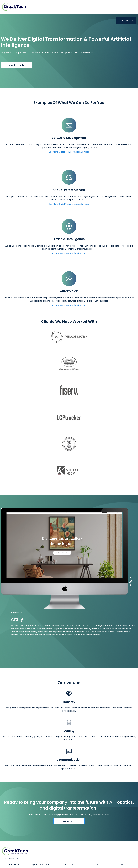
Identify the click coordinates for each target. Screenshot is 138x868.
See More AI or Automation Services (69, 253)
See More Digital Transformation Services (69, 152)
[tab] (130, 578)
